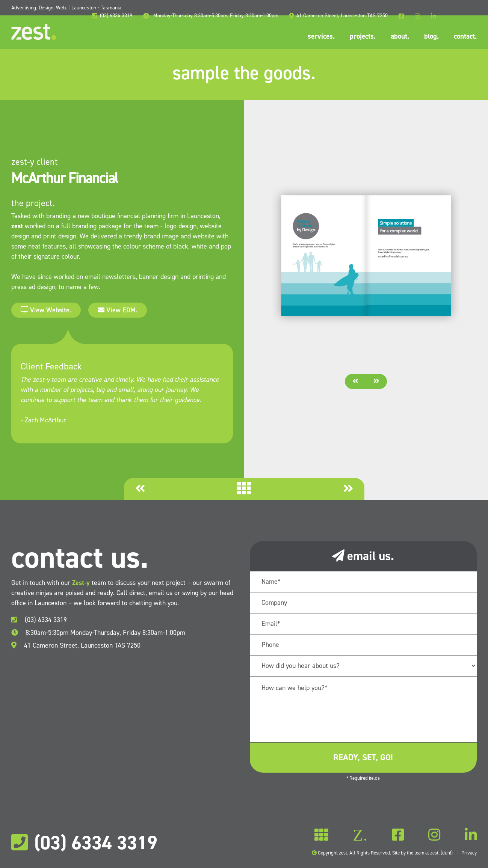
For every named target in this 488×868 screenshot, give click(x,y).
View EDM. (118, 310)
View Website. (46, 310)
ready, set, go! (363, 757)
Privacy (469, 853)
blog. (431, 36)
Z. (360, 835)
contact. (465, 36)
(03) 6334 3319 (39, 620)
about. (400, 36)
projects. (363, 36)
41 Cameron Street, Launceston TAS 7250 (76, 645)
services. (321, 36)
